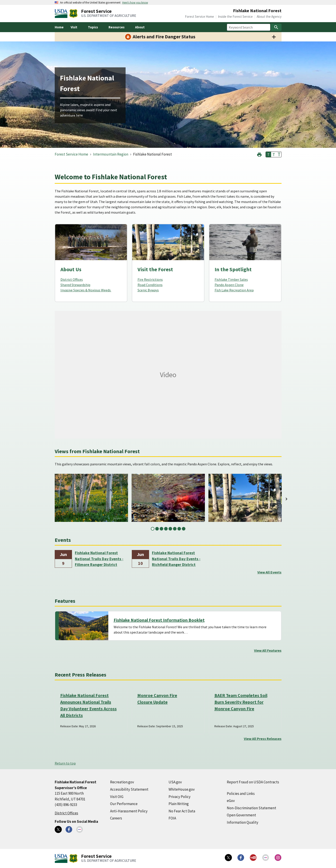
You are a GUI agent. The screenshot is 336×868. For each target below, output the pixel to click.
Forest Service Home (199, 17)
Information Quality (243, 822)
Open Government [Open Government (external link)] (241, 815)
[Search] (276, 27)
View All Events (269, 572)
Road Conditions (150, 285)
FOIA (172, 818)
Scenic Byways (148, 290)
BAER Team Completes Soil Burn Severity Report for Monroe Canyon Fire (241, 702)
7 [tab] (179, 529)
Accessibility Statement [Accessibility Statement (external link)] (129, 789)
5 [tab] (170, 529)
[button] (259, 154)
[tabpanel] (91, 498)
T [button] (268, 154)
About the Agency (269, 17)
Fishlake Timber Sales (231, 279)
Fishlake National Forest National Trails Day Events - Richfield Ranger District (176, 559)
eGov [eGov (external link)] (231, 801)
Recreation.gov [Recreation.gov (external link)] (122, 782)
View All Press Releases (263, 739)
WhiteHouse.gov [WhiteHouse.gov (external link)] (182, 789)
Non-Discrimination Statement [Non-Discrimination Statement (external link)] (252, 808)
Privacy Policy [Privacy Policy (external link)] (180, 797)
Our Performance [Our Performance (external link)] (124, 804)
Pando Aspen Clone (229, 285)
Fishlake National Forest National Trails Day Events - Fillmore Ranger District (99, 559)
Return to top (65, 763)
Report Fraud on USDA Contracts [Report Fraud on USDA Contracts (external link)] (253, 782)
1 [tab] (153, 529)
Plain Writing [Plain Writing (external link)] (179, 804)
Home (59, 27)
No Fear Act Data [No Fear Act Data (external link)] (182, 811)
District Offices (72, 279)
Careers (116, 818)
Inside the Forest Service (235, 17)
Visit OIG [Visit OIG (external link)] (117, 797)
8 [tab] (184, 529)
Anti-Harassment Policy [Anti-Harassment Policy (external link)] (129, 811)
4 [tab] (166, 529)
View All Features (268, 650)
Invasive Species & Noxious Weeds (86, 290)
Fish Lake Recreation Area (234, 290)
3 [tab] (161, 529)
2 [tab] (157, 529)
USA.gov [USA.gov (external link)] (175, 782)
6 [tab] (175, 529)
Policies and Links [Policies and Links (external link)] (241, 794)
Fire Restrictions (150, 279)
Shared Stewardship (75, 285)
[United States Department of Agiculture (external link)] (62, 14)
